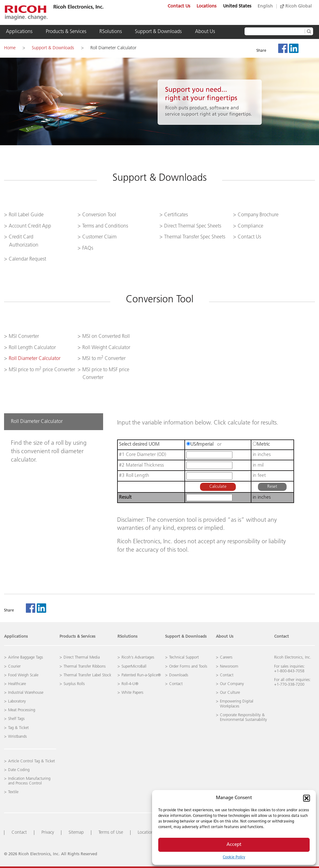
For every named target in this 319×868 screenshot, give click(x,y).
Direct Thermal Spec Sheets (193, 226)
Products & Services (66, 32)
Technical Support (184, 657)
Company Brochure (258, 215)
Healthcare (17, 684)
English (265, 6)
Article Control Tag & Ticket (31, 761)
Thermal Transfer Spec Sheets (195, 237)
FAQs (88, 248)
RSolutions (111, 32)
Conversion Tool (99, 215)
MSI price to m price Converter (42, 370)
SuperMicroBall (134, 667)
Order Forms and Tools (188, 667)
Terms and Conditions (105, 226)
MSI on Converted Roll (106, 337)
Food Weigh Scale (23, 675)
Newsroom (229, 667)
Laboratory (17, 701)
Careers (226, 657)
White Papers (132, 693)
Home (10, 48)
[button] (307, 798)
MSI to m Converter (104, 359)
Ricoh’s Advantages (138, 657)
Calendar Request (27, 259)
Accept (234, 845)
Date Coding (19, 770)
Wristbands (17, 737)
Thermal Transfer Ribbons (85, 667)
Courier (14, 667)
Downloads (179, 675)
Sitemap (76, 833)
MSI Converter (24, 337)
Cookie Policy (234, 857)
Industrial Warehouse (26, 693)
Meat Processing (22, 710)
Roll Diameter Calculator (113, 48)
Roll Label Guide (26, 215)
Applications (19, 32)
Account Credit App (30, 226)
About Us (205, 32)
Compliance (250, 226)
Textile (13, 792)
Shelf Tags (16, 719)
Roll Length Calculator (32, 348)
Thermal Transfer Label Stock (87, 675)
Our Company (232, 684)
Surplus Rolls (74, 684)
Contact (281, 637)
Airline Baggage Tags (26, 657)
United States (237, 6)
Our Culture (230, 693)
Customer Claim (99, 237)
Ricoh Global (296, 6)
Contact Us (179, 6)
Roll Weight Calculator (106, 348)
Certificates (176, 215)
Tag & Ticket (18, 728)
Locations (207, 6)
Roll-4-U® (130, 684)
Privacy (48, 833)
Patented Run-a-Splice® (141, 675)
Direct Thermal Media (82, 657)
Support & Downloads (158, 32)
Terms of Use (111, 833)
